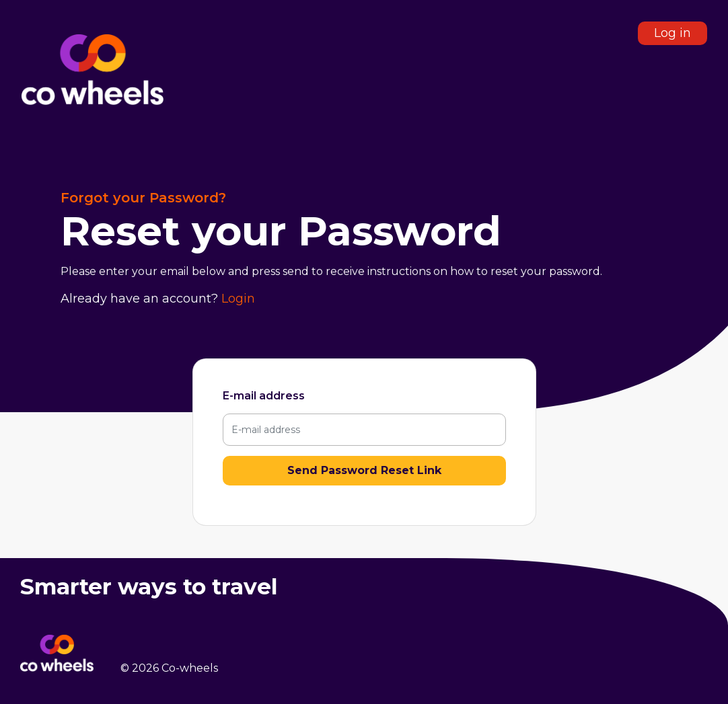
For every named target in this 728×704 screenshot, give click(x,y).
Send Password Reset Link (364, 470)
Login (238, 299)
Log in (672, 33)
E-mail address (264, 396)
